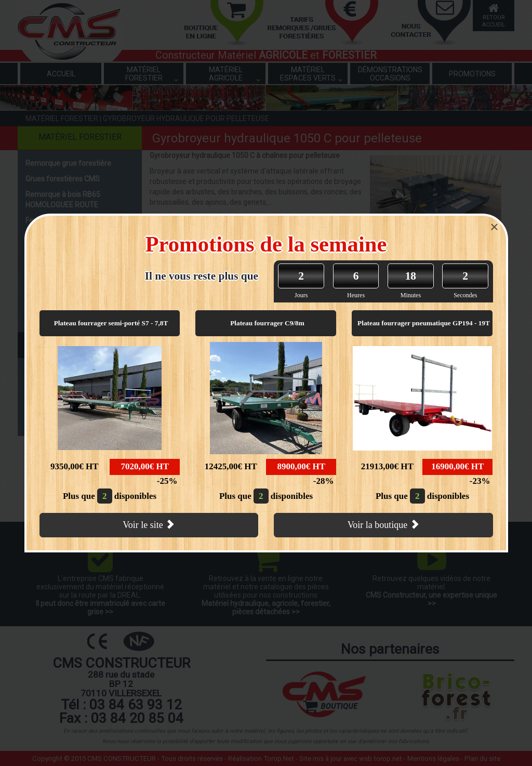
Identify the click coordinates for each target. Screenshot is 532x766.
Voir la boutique (383, 525)
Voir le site (149, 525)
